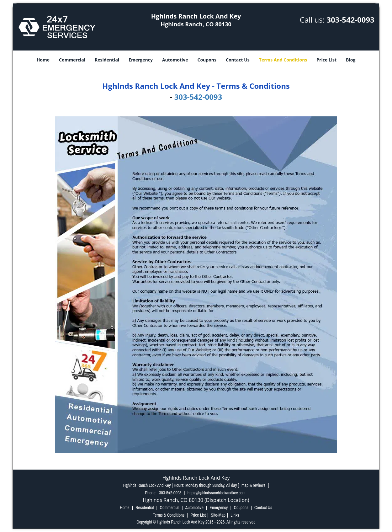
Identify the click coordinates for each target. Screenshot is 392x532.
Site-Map (218, 515)
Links (235, 515)
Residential (107, 60)
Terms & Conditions (169, 515)
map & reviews (254, 485)
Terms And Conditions (283, 60)
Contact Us (238, 60)
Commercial (72, 60)
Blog (351, 60)
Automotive (175, 60)
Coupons (207, 60)
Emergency (141, 60)
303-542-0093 (350, 20)
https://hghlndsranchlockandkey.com (217, 493)
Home (43, 60)
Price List (326, 60)
